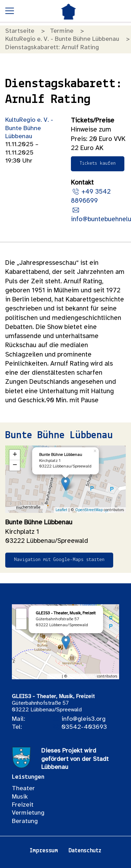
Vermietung (28, 813)
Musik (20, 797)
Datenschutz (85, 851)
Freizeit (23, 805)
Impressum (44, 851)
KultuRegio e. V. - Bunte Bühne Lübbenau (62, 39)
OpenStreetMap (89, 510)
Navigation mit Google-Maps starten (59, 560)
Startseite (20, 31)
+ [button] (15, 455)
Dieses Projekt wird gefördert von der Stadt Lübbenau (75, 759)
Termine (62, 31)
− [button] (15, 465)
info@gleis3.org (83, 719)
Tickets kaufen (98, 163)
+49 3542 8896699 (91, 196)
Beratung (25, 821)
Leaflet (61, 510)
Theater (23, 789)
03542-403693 (84, 727)
